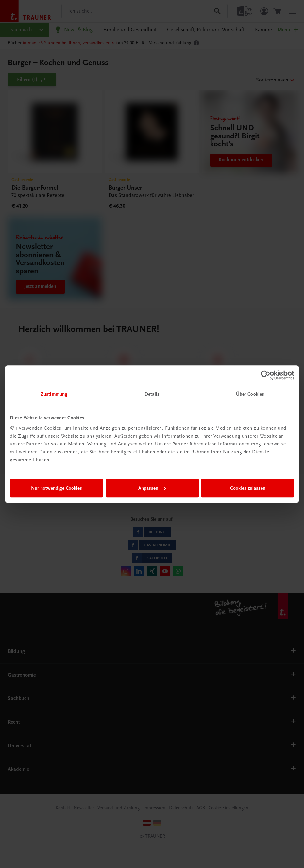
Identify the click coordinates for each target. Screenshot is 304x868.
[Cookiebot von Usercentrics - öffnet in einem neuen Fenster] (266, 375)
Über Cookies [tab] (250, 394)
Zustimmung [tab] (54, 394)
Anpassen (152, 488)
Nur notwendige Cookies (57, 488)
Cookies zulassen (248, 488)
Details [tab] (152, 394)
